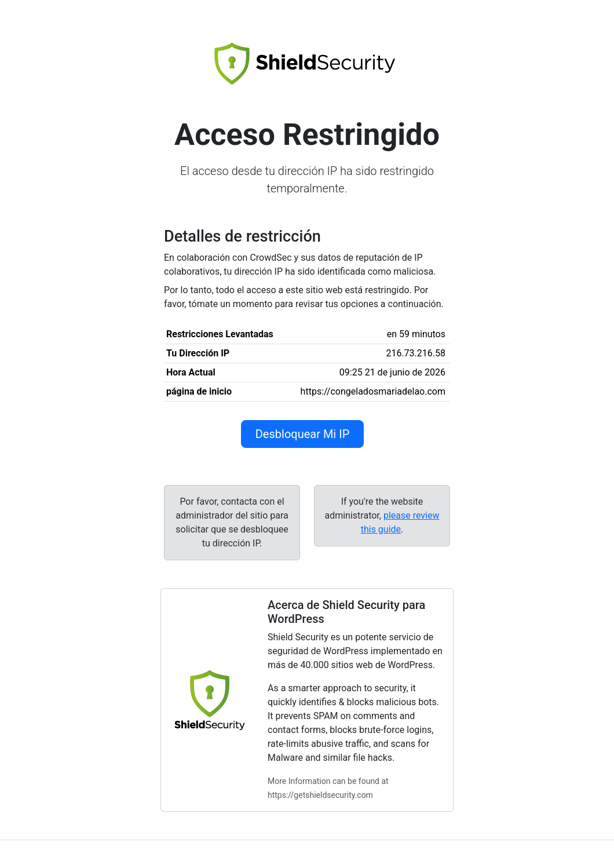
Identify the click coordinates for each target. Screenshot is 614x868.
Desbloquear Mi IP (303, 434)
